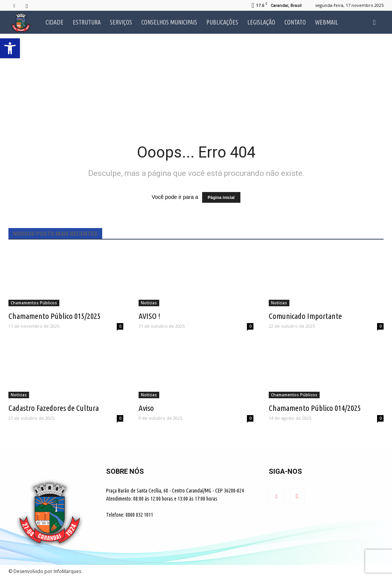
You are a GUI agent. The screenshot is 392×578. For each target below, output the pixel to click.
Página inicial (221, 197)
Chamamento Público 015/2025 (55, 316)
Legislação (261, 22)
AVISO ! (149, 316)
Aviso (146, 408)
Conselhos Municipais (169, 22)
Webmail (327, 22)
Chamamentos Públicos (34, 303)
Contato (295, 22)
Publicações (222, 22)
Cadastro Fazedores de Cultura (54, 408)
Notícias (149, 303)
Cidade (55, 22)
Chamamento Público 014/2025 (315, 408)
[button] (374, 22)
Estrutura (87, 22)
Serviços (121, 22)
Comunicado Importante (305, 316)
